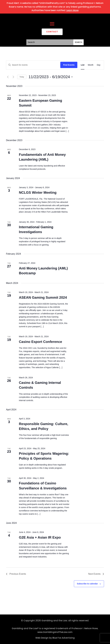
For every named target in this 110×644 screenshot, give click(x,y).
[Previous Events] (8, 77)
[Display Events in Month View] (91, 65)
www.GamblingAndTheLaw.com (55, 632)
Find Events (69, 65)
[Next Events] (13, 77)
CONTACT (52, 32)
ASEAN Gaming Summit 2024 (43, 297)
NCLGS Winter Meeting (38, 192)
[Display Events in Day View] (99, 65)
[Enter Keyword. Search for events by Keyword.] (33, 65)
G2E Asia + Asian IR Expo (40, 537)
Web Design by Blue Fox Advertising (55, 638)
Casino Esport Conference (40, 342)
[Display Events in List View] (83, 65)
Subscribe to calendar (87, 584)
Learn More (72, 10)
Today (22, 77)
